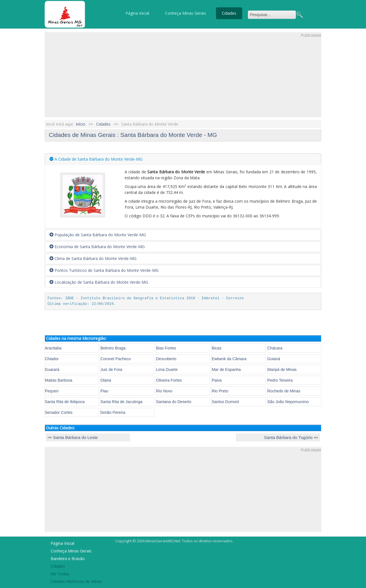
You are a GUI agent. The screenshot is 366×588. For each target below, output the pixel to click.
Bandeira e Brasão (68, 559)
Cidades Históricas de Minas (76, 581)
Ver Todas (60, 574)
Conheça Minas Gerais (186, 13)
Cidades (229, 13)
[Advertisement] (183, 78)
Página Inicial (137, 13)
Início (81, 124)
